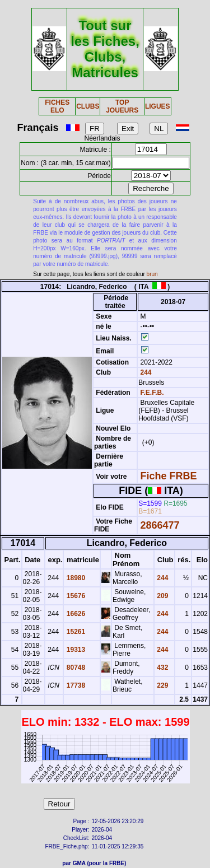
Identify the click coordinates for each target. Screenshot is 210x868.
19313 (75, 650)
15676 (75, 596)
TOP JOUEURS (122, 106)
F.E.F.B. (152, 393)
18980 (75, 578)
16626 (75, 614)
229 (162, 685)
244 (145, 372)
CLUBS (88, 106)
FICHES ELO (57, 106)
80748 (75, 668)
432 (162, 668)
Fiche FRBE (169, 476)
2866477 (160, 525)
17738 (75, 685)
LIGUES (158, 106)
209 (162, 596)
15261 (75, 632)
